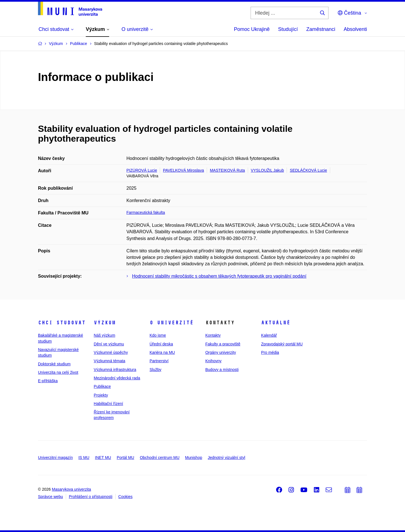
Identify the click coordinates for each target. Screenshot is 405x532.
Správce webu (50, 497)
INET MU (103, 458)
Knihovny (213, 361)
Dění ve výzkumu (109, 344)
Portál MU (125, 458)
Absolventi (355, 29)
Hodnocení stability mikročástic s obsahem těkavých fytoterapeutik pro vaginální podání (219, 276)
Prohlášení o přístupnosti (91, 497)
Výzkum (105, 323)
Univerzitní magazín (55, 458)
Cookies (126, 497)
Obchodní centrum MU (160, 458)
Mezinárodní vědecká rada (117, 378)
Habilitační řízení (108, 404)
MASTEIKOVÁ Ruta (227, 170)
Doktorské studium (54, 364)
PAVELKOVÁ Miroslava (183, 170)
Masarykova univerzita (71, 489)
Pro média (270, 352)
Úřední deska (161, 344)
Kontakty (213, 335)
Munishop (194, 458)
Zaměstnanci (321, 29)
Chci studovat (62, 323)
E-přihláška (48, 381)
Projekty (101, 395)
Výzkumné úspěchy (111, 352)
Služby (156, 370)
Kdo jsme (158, 335)
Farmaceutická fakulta (146, 212)
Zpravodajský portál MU (282, 344)
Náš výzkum (104, 335)
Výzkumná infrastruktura (115, 370)
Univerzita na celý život (58, 372)
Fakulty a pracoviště (223, 344)
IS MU (84, 458)
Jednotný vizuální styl (227, 458)
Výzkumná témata (109, 361)
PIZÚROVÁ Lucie (142, 170)
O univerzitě (172, 323)
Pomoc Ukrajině (252, 29)
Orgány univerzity (221, 352)
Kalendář (269, 335)
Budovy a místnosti (222, 370)
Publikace (102, 386)
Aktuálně (276, 323)
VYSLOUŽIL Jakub (267, 170)
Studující (288, 29)
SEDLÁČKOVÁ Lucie (308, 170)
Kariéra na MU (162, 352)
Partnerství (159, 361)
